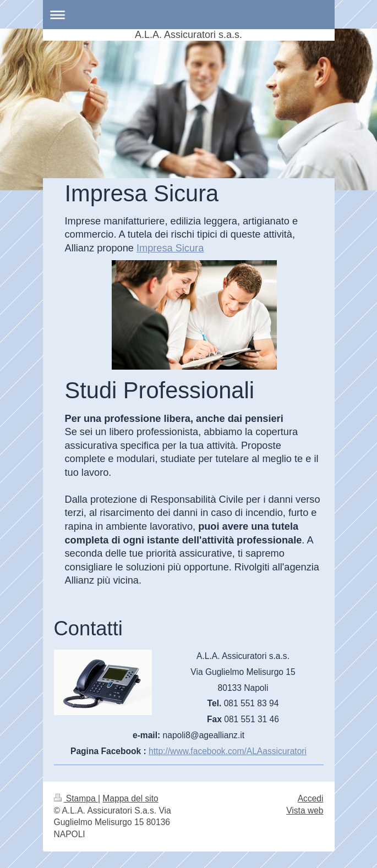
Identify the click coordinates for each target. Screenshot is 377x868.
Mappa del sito (130, 798)
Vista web (305, 811)
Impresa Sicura (170, 248)
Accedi (311, 798)
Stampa (76, 798)
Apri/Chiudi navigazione (189, 15)
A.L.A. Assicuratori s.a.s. (188, 35)
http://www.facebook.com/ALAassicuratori (228, 751)
